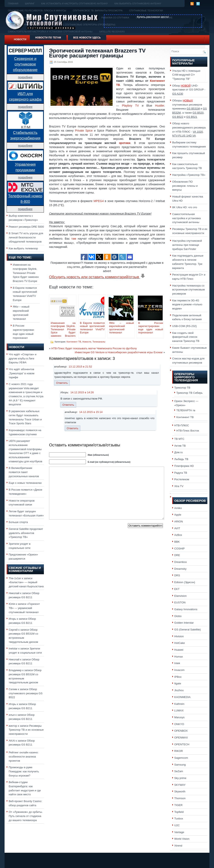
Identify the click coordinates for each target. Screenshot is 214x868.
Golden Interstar (184, 623)
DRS (177, 575)
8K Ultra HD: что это (185, 207)
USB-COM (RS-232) (185, 326)
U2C (177, 825)
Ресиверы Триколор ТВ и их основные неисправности (26, 730)
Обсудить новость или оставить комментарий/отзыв (97, 277)
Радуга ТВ (181, 473)
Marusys (179, 717)
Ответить (62, 383)
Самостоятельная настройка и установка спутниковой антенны (186, 218)
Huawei (179, 650)
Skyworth (180, 791)
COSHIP (179, 549)
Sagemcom (181, 758)
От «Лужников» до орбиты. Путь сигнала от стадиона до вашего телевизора (26, 816)
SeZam (179, 771)
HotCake (180, 643)
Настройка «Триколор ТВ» (189, 175)
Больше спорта (18, 522)
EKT (177, 589)
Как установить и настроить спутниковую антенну (75, 4)
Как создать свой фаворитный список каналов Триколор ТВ (186, 337)
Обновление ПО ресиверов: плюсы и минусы (185, 186)
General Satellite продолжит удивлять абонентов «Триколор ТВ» (26, 533)
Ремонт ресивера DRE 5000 (26, 227)
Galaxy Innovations (186, 609)
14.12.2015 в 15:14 (91, 412)
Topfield (179, 812)
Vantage (179, 832)
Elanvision (180, 596)
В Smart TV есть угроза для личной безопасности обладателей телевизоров (26, 237)
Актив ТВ (180, 446)
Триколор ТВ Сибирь (189, 393)
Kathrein (179, 704)
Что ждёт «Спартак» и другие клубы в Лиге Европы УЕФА (23, 358)
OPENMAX (181, 738)
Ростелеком (182, 479)
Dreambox (180, 562)
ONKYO (179, 724)
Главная (13, 4)
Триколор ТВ (182, 388)
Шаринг (30, 4)
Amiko (178, 508)
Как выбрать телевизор (23, 248)
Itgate (178, 683)
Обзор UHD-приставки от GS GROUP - (189, 90)
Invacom (179, 670)
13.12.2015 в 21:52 (80, 367)
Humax (179, 657)
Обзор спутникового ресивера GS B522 (26, 693)
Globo (178, 616)
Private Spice (84, 131)
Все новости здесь (87, 38)
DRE (177, 555)
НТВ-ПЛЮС (182, 425)
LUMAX (179, 710)
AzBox (178, 535)
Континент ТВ (74, 342)
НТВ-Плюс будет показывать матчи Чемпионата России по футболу (94, 348)
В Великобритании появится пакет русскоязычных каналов (24, 472)
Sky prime (180, 778)
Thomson (180, 798)
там (74, 239)
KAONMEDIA (182, 697)
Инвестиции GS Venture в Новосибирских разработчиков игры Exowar (119, 352)
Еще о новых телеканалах (25, 483)
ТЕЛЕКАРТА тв (186, 410)
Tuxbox (179, 819)
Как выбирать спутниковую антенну (138, 4)
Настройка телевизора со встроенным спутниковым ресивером (188, 290)
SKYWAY (180, 785)
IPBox (178, 677)
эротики (125, 143)
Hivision (179, 636)
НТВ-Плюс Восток (188, 431)
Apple (178, 515)
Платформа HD (184, 466)
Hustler (160, 106)
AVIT (177, 528)
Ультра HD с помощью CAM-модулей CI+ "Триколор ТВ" (186, 75)
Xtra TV (179, 486)
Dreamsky (180, 569)
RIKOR (179, 751)
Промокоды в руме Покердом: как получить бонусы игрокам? (24, 771)
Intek (177, 663)
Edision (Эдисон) (185, 582)
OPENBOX (181, 731)
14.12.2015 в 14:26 (82, 392)
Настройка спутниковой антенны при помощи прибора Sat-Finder (187, 245)
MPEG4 (99, 201)
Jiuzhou (179, 690)
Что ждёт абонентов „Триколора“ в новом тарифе (22, 373)
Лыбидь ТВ (181, 459)
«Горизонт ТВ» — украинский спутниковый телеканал (24, 608)
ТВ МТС (179, 439)
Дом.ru (179, 452)
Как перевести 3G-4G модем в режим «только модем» (187, 304)
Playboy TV (130, 106)
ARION (179, 521)
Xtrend (178, 846)
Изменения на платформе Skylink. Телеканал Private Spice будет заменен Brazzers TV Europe (26, 273)
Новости (20, 39)
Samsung (180, 765)
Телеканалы (99, 342)
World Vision (182, 839)
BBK (177, 542)
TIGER (178, 805)
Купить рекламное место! (153, 17)
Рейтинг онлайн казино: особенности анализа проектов (24, 756)
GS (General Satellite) (188, 630)
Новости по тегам (48, 38)
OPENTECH (182, 744)
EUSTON (180, 602)
